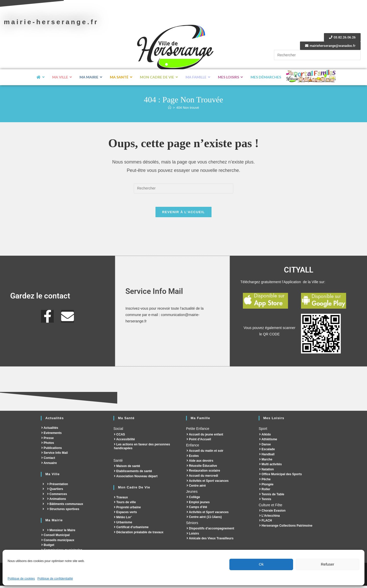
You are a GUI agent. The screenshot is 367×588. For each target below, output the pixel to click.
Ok (261, 564)
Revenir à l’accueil (183, 214)
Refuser (328, 564)
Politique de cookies (21, 579)
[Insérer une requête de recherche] (317, 55)
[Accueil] (170, 108)
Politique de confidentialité (55, 579)
